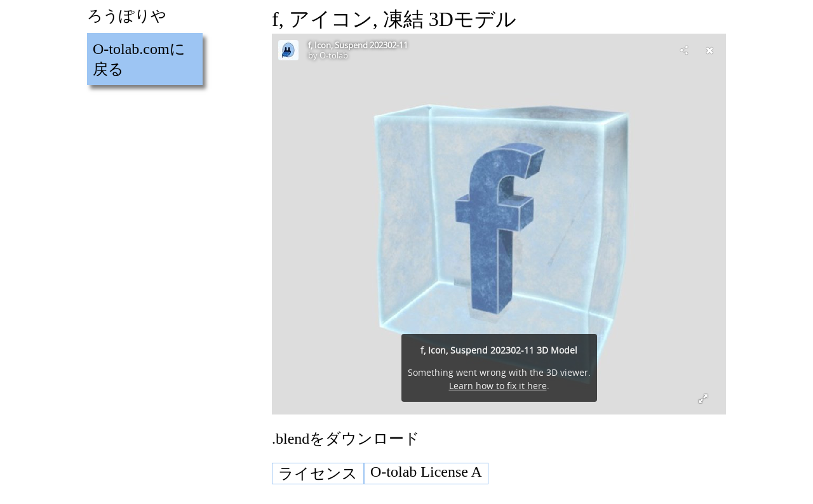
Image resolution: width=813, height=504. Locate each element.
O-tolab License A (426, 472)
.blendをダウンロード (346, 439)
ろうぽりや (127, 16)
